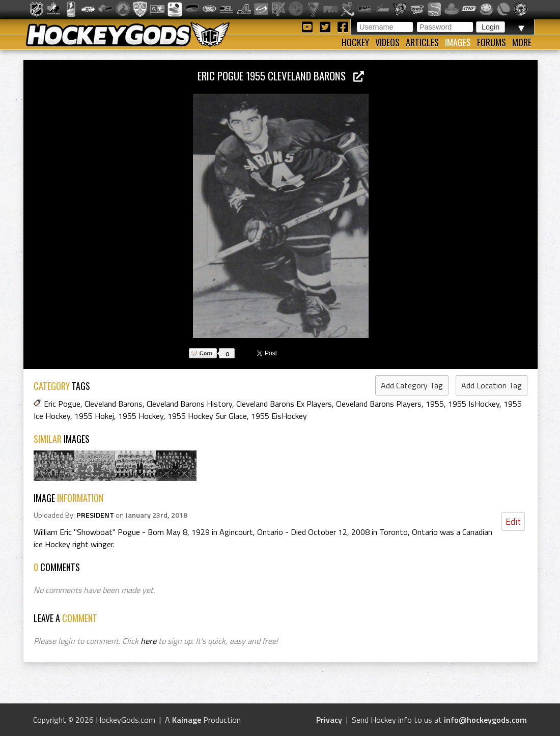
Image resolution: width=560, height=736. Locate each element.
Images (458, 42)
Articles (422, 42)
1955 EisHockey (279, 416)
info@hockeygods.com (485, 720)
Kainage (187, 720)
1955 (435, 404)
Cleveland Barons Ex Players (284, 404)
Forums (492, 42)
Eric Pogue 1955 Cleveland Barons (281, 76)
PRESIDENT (95, 515)
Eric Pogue (62, 404)
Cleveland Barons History (189, 404)
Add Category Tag (412, 385)
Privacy (329, 720)
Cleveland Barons (114, 404)
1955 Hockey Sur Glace (207, 416)
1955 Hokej (94, 416)
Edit (513, 521)
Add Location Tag (492, 385)
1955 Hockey (141, 416)
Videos (387, 42)
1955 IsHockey (474, 404)
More (522, 42)
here (148, 641)
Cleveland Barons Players (379, 404)
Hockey (355, 42)
